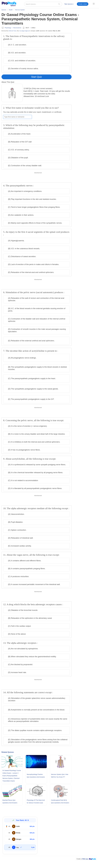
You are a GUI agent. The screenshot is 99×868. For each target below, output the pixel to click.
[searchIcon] (59, 4)
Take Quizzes (69, 4)
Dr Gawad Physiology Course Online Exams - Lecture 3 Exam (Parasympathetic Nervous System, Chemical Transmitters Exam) (12, 776)
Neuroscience (17, 28)
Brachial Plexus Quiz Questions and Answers (10, 801)
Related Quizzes (8, 752)
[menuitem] (69, 4)
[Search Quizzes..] (43, 4)
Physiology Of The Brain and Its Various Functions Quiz (36, 801)
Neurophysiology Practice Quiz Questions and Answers (36, 776)
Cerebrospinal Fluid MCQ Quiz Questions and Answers (60, 801)
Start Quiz (37, 77)
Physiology (8, 28)
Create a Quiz (83, 4)
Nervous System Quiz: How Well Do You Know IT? (60, 776)
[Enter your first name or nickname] (18, 117)
